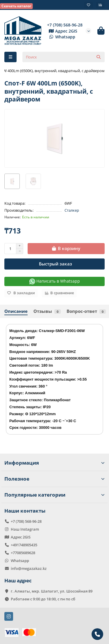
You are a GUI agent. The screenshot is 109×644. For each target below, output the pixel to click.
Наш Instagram (25, 529)
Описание (16, 311)
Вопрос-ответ (86, 311)
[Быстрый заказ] (54, 264)
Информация (54, 463)
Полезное (54, 479)
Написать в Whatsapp (55, 281)
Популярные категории (54, 495)
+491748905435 (24, 545)
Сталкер (72, 210)
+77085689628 (23, 553)
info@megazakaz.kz (29, 568)
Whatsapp (61, 37)
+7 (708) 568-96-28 (65, 25)
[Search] (64, 57)
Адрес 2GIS (62, 31)
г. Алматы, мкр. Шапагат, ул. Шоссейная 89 (52, 591)
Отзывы (47, 311)
